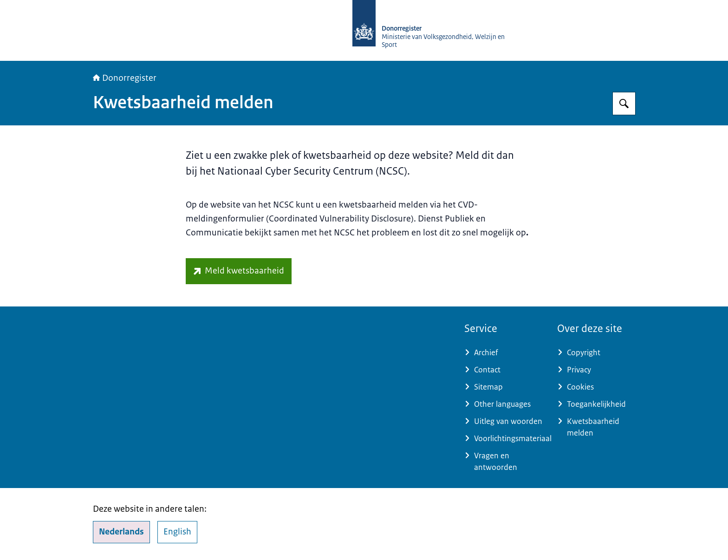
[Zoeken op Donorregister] (624, 104)
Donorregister (125, 78)
